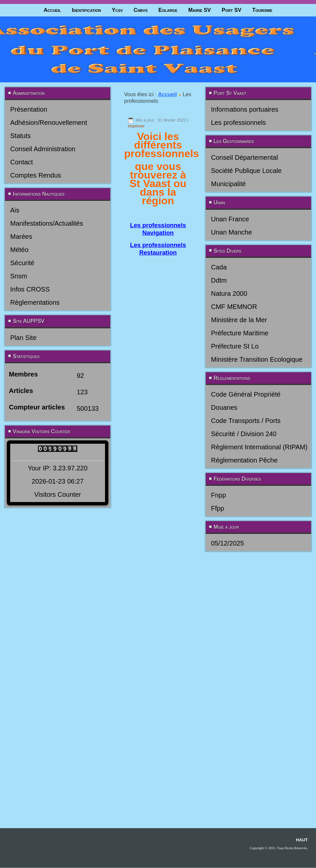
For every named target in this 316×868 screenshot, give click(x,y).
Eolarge (168, 10)
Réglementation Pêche (244, 460)
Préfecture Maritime (240, 333)
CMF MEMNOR (234, 307)
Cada (219, 267)
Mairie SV (199, 10)
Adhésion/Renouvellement (49, 123)
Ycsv (117, 10)
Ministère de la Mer (239, 320)
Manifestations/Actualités (47, 223)
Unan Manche (232, 232)
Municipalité (228, 184)
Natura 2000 (229, 294)
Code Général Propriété (246, 394)
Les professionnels (238, 123)
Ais (15, 210)
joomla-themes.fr (167, 584)
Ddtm (219, 280)
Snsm (19, 276)
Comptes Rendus (36, 175)
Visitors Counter (58, 494)
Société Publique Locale (246, 171)
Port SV (231, 10)
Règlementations (35, 302)
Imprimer (136, 126)
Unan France (230, 219)
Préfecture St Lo (235, 346)
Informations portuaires (245, 109)
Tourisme (262, 10)
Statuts (20, 136)
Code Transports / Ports (246, 421)
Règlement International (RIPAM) (259, 447)
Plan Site (23, 338)
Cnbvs (141, 10)
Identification (86, 10)
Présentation (29, 109)
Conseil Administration (43, 149)
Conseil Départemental (244, 157)
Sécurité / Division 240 (244, 434)
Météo (19, 250)
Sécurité (22, 263)
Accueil (53, 10)
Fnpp (219, 495)
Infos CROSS (30, 289)
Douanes (224, 407)
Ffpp (218, 508)
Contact (22, 162)
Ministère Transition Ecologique (257, 359)
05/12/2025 (227, 543)
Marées (21, 237)
